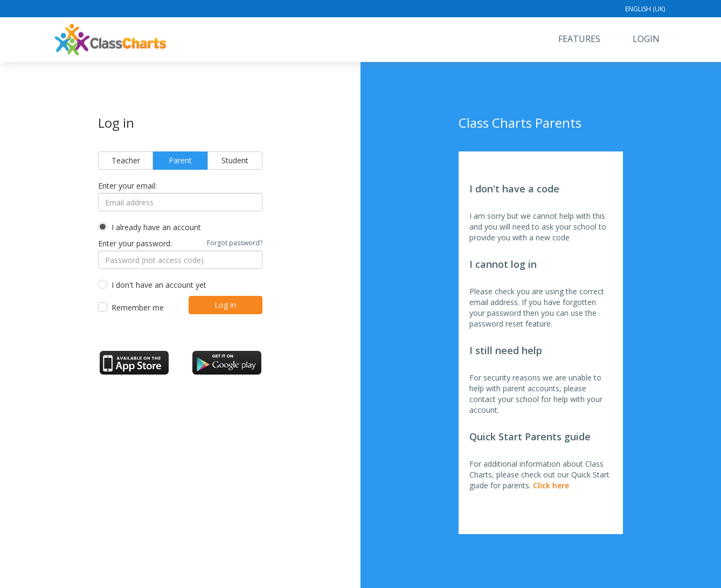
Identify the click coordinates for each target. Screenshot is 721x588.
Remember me (138, 307)
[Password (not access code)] (180, 260)
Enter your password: (180, 243)
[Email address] (180, 202)
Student (235, 160)
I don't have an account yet (159, 285)
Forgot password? (235, 243)
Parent (180, 160)
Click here (551, 485)
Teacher (126, 160)
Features (579, 39)
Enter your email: (127, 186)
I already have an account (156, 227)
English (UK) (645, 9)
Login (646, 39)
